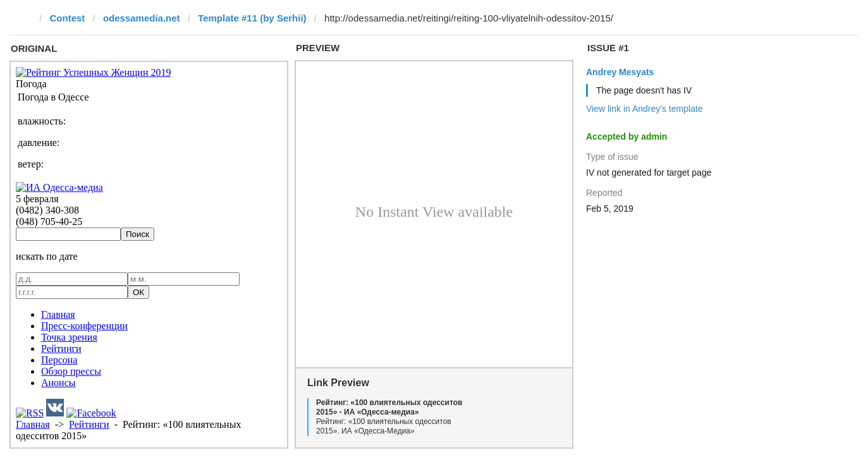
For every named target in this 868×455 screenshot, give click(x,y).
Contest (68, 18)
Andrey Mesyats (620, 72)
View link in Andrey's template (645, 109)
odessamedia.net (142, 18)
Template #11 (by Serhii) (252, 18)
